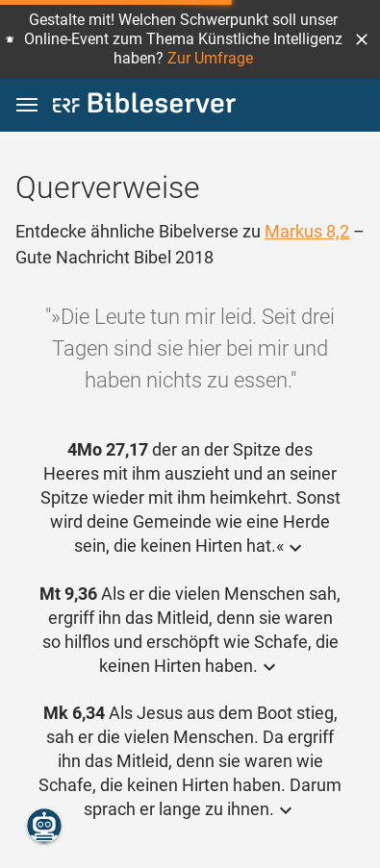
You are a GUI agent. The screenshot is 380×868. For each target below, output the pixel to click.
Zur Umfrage (210, 58)
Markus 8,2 (307, 231)
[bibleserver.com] (144, 106)
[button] (362, 39)
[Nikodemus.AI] (44, 826)
